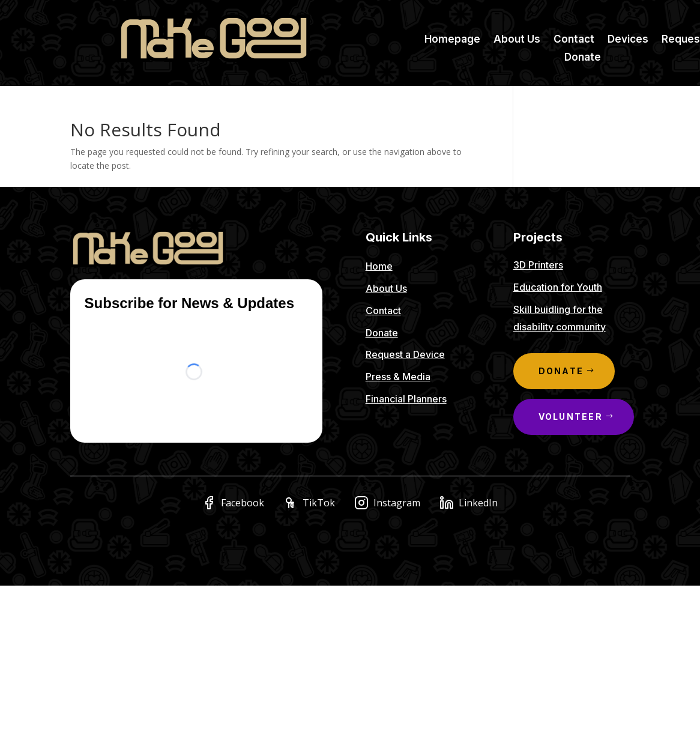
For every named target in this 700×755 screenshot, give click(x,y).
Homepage (452, 40)
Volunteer (571, 417)
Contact (574, 40)
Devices (628, 40)
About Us (517, 40)
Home (379, 266)
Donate (583, 58)
